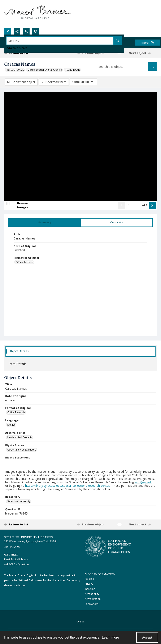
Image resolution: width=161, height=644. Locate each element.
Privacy (89, 584)
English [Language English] (11, 425)
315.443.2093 (12, 547)
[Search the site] (65, 41)
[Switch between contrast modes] (35, 31)
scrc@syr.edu (143, 482)
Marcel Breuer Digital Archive (45, 70)
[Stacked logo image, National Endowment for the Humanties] (108, 546)
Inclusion (90, 589)
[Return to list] (24, 53)
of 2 (145, 205)
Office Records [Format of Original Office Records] (25, 262)
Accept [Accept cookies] (147, 638)
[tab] (45, 223)
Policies (89, 579)
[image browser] (20, 205)
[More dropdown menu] (147, 43)
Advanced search (17, 48)
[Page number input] (134, 205)
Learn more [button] (110, 637)
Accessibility (92, 594)
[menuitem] (80, 621)
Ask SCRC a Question (16, 564)
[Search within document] (152, 67)
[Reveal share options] (17, 31)
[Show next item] (152, 205)
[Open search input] (8, 31)
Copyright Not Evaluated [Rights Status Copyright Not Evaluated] (22, 450)
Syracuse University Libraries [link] (29, 537)
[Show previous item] (122, 205)
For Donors (92, 604)
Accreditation (93, 599)
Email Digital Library (16, 559)
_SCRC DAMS (73, 70)
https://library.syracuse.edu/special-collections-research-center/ (68, 486)
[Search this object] (123, 67)
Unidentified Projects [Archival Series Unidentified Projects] (20, 437)
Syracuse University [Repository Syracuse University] (19, 501)
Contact (80, 622)
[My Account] (26, 31)
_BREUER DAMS (15, 70)
